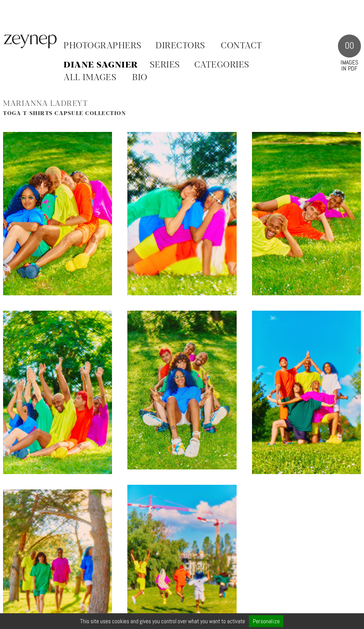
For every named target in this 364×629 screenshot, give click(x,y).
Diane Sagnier (101, 65)
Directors (181, 46)
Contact (242, 46)
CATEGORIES (222, 65)
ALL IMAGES (90, 78)
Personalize (266, 621)
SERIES (165, 65)
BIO (140, 78)
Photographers (103, 46)
